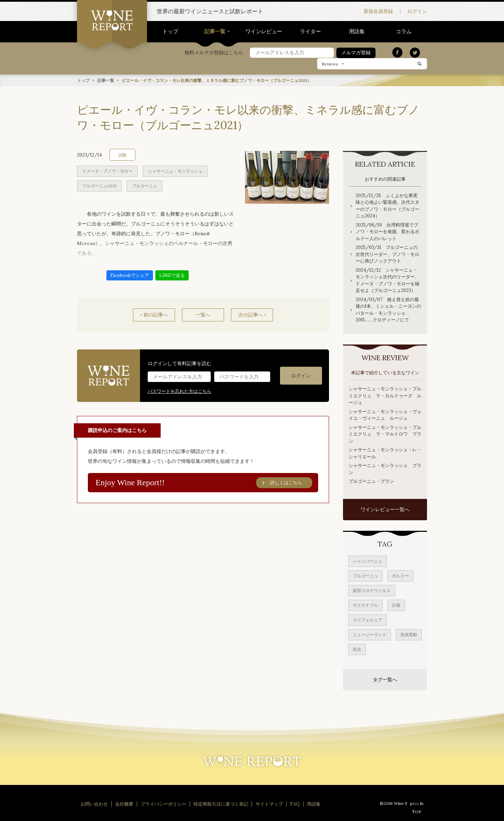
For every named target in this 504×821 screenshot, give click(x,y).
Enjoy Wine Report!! (204, 482)
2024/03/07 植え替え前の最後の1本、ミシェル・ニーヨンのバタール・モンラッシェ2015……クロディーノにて (388, 309)
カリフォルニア (367, 620)
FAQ (295, 804)
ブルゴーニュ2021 (99, 185)
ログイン (417, 11)
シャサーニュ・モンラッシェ (175, 171)
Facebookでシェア (130, 275)
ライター (310, 31)
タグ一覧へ (385, 679)
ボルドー (400, 575)
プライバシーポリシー (163, 804)
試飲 (122, 155)
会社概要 (124, 804)
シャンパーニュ (367, 561)
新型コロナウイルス (372, 590)
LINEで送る (172, 275)
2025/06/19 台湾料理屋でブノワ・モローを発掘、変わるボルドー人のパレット (387, 231)
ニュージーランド (370, 634)
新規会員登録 (378, 11)
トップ (170, 31)
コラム (404, 31)
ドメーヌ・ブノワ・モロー (107, 171)
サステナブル (365, 605)
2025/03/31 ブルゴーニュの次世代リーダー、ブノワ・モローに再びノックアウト (387, 254)
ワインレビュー (264, 31)
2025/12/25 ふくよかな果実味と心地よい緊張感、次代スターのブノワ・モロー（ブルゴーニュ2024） (387, 206)
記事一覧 (215, 31)
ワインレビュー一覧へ (385, 509)
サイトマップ (269, 804)
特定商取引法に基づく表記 (221, 804)
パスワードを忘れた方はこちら (180, 391)
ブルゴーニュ (145, 185)
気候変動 (409, 634)
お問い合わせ (94, 804)
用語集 (357, 31)
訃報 (396, 605)
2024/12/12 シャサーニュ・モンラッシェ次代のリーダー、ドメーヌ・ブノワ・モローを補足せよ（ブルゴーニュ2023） (387, 280)
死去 (357, 649)
